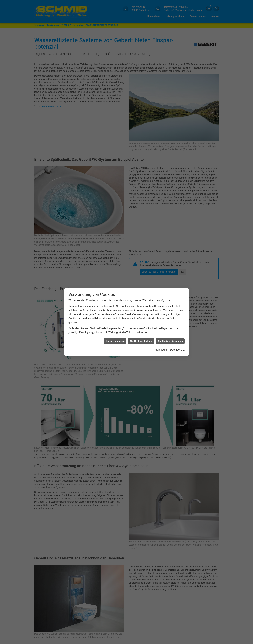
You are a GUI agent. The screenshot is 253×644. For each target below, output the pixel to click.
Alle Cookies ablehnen (141, 341)
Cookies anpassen (115, 341)
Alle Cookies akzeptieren (170, 341)
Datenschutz (177, 350)
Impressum (160, 350)
